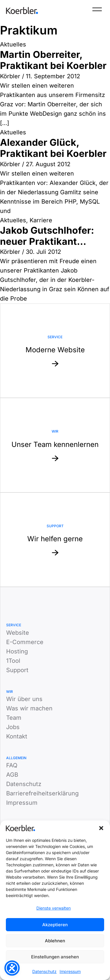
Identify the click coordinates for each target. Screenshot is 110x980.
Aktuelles (13, 44)
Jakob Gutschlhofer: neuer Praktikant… (47, 236)
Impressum (70, 971)
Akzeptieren (55, 925)
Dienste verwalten (54, 908)
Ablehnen (55, 941)
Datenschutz (44, 971)
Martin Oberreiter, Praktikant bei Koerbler (53, 60)
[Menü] (97, 11)
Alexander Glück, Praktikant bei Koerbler (53, 148)
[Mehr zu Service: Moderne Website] (55, 351)
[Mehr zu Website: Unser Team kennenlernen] (55, 445)
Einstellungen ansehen (55, 957)
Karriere (41, 220)
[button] (101, 828)
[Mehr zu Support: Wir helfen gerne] (55, 540)
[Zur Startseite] (22, 11)
